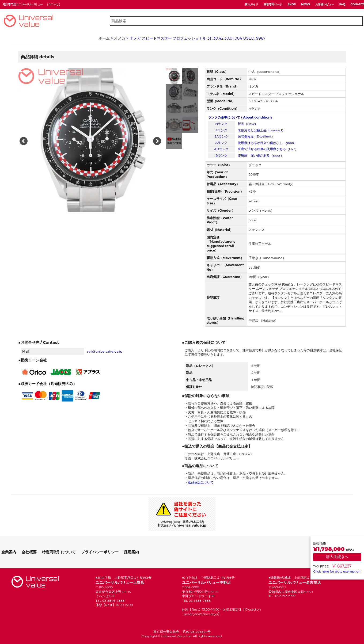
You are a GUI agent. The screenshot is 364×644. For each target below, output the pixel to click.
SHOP (292, 4)
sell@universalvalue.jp (105, 351)
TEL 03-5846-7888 (110, 601)
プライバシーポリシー (100, 552)
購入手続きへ (337, 557)
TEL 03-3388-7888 (196, 601)
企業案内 (9, 552)
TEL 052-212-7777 (282, 596)
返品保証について (201, 482)
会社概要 (29, 552)
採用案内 (131, 552)
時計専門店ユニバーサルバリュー (23, 4)
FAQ (342, 4)
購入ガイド (252, 4)
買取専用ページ (273, 4)
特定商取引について (59, 552)
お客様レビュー (325, 4)
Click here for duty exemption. (337, 571)
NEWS (306, 4)
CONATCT (357, 4)
